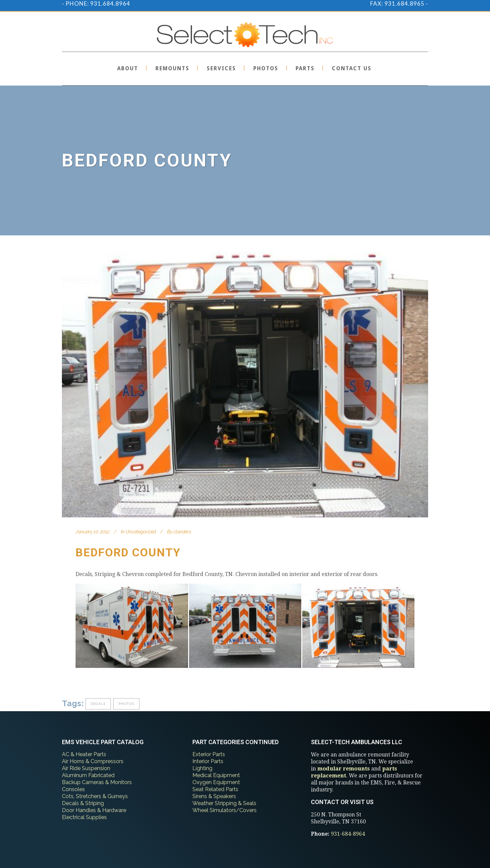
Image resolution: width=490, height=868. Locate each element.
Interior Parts (208, 761)
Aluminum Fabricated (88, 775)
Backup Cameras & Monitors (97, 782)
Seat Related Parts (215, 789)
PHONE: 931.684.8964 (98, 3)
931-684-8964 (348, 834)
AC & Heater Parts (84, 754)
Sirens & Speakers (214, 796)
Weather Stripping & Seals (224, 803)
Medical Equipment (216, 775)
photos (126, 704)
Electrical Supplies (84, 817)
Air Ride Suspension (86, 768)
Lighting (202, 768)
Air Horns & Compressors (93, 761)
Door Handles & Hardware (94, 810)
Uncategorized (141, 532)
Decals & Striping (83, 803)
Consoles (73, 789)
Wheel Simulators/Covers (225, 810)
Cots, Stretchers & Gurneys (95, 796)
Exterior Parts (209, 754)
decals (98, 704)
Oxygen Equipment (216, 782)
